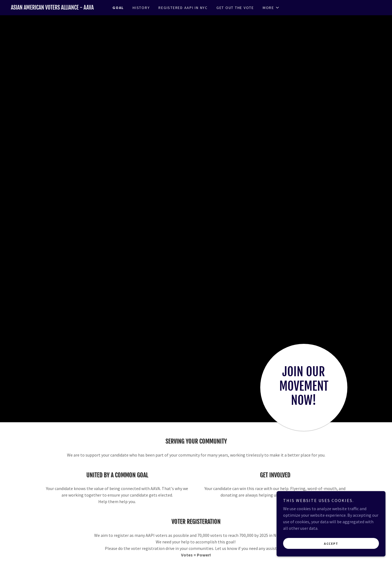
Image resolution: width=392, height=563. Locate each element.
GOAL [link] (118, 8)
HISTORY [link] (141, 8)
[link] (57, 8)
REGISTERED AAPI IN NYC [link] (183, 8)
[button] (271, 8)
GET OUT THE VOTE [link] (235, 8)
